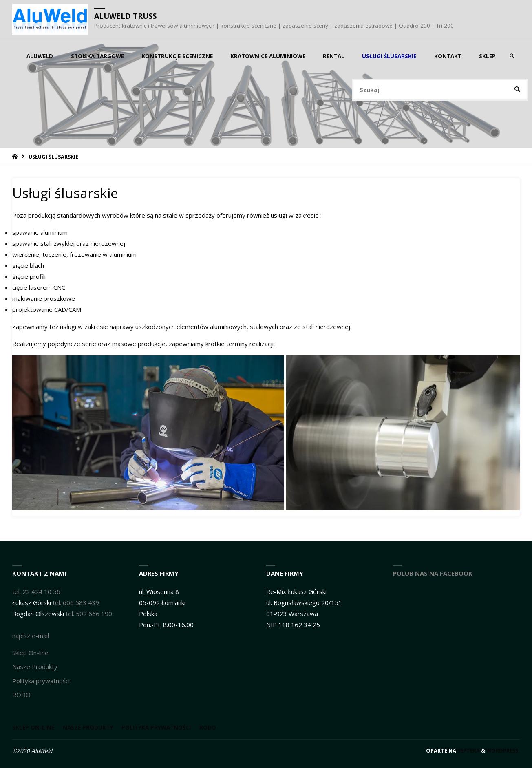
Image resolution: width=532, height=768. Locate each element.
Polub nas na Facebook (433, 573)
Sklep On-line (30, 653)
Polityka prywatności (41, 681)
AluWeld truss (125, 16)
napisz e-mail (31, 636)
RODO (21, 695)
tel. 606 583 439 (76, 602)
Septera (468, 750)
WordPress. (503, 750)
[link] (512, 56)
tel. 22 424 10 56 (36, 591)
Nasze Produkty (35, 666)
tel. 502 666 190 (89, 614)
